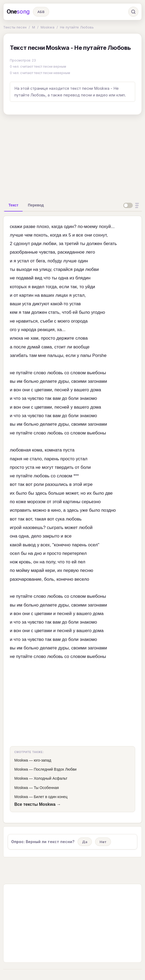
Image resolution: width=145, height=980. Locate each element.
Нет (103, 842)
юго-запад (42, 760)
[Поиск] (133, 12)
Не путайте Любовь (77, 27)
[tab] (13, 205)
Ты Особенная (46, 788)
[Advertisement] (72, 156)
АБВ (41, 12)
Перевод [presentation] (36, 205)
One (18, 12)
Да (85, 842)
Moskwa (48, 27)
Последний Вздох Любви (55, 769)
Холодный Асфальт (51, 778)
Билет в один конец (51, 797)
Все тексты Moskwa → (38, 804)
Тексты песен (15, 27)
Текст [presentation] (13, 205)
